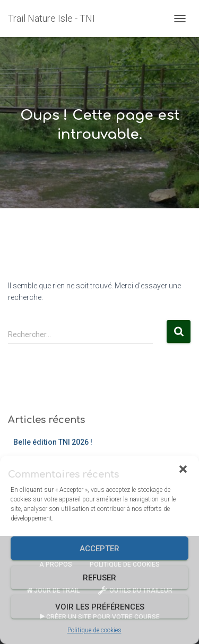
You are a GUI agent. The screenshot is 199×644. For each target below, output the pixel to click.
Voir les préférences (100, 607)
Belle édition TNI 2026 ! (53, 442)
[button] (183, 469)
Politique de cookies (94, 630)
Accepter (99, 549)
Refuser (99, 578)
